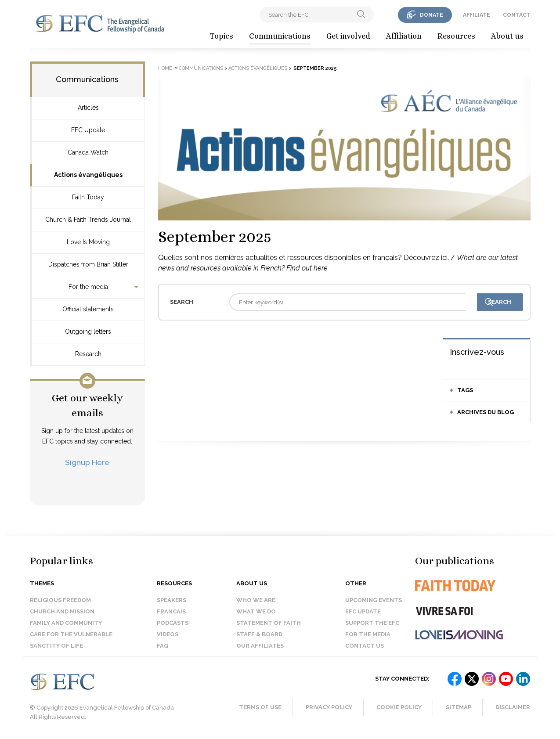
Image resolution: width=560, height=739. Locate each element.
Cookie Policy (399, 707)
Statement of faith (269, 623)
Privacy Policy (329, 707)
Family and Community (66, 623)
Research (88, 354)
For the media (88, 287)
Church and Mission (62, 611)
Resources (456, 36)
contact (517, 15)
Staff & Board (259, 634)
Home (165, 68)
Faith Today (88, 197)
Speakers (172, 600)
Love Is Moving (88, 242)
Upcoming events (374, 600)
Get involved (348, 36)
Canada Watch (88, 152)
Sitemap (459, 707)
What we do (256, 611)
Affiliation (404, 36)
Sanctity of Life (56, 646)
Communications (280, 36)
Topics (221, 36)
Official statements (88, 309)
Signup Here (87, 462)
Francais (171, 611)
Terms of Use (260, 707)
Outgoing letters (88, 332)
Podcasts (173, 623)
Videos (168, 634)
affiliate (477, 15)
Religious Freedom (60, 600)
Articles (88, 108)
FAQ (163, 646)
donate (432, 15)
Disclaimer (513, 707)
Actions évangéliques (88, 175)
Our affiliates (260, 646)
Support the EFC (372, 623)
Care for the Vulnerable (71, 634)
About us (507, 36)
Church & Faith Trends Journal (88, 220)
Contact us (365, 646)
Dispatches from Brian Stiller (88, 264)
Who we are (256, 600)
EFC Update (88, 130)
